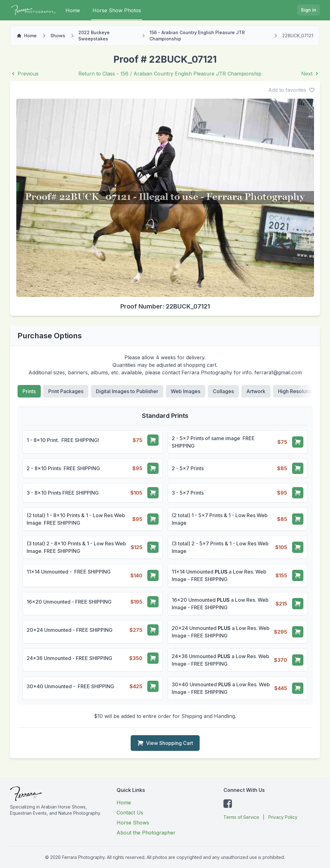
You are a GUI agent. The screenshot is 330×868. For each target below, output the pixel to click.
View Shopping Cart (165, 743)
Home (73, 10)
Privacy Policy (283, 817)
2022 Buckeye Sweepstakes (94, 36)
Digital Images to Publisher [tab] (127, 391)
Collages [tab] (223, 391)
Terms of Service (241, 817)
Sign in (309, 10)
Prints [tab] (29, 391)
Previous (24, 74)
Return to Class (170, 74)
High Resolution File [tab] (301, 391)
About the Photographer (146, 833)
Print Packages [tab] (66, 391)
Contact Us (130, 813)
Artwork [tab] (256, 391)
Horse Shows (133, 823)
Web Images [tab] (186, 391)
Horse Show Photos (117, 10)
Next (311, 74)
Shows (58, 36)
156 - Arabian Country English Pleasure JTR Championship (197, 36)
